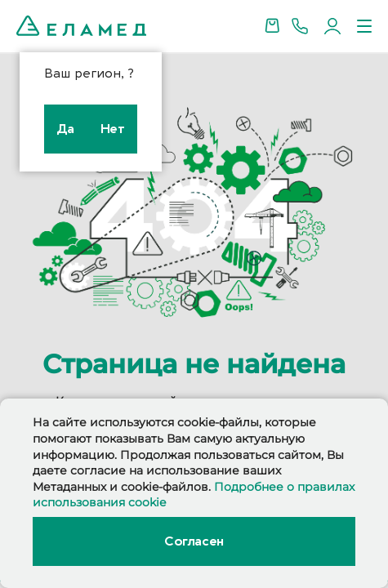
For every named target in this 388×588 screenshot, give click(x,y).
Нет (113, 129)
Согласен (194, 541)
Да (66, 129)
